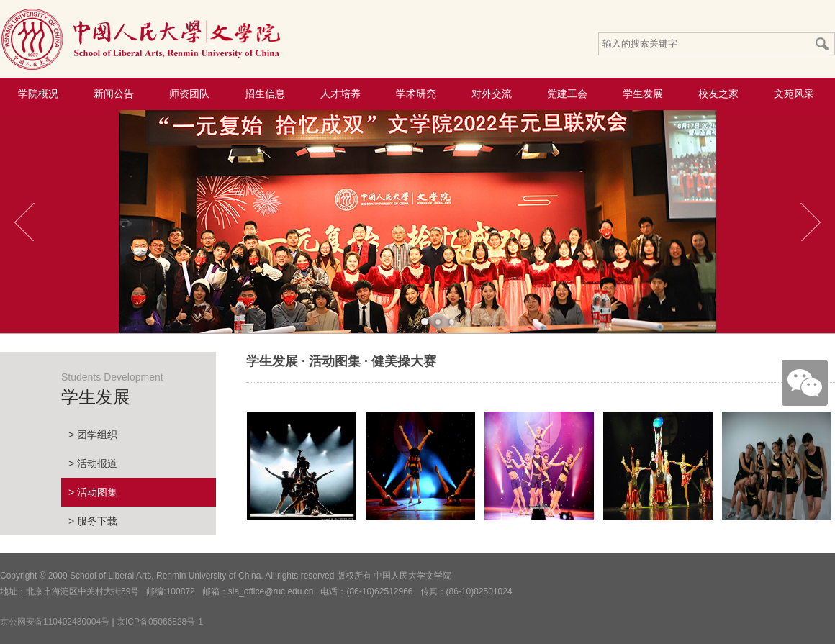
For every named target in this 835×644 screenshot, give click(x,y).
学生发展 (643, 94)
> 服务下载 (93, 521)
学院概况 (38, 94)
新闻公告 (114, 94)
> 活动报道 (93, 463)
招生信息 (265, 94)
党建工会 (567, 94)
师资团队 (189, 94)
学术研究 (416, 94)
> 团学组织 (93, 435)
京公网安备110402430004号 (55, 622)
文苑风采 (794, 94)
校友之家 (718, 94)
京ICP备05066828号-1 (160, 622)
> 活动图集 (93, 492)
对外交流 (492, 94)
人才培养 (340, 94)
